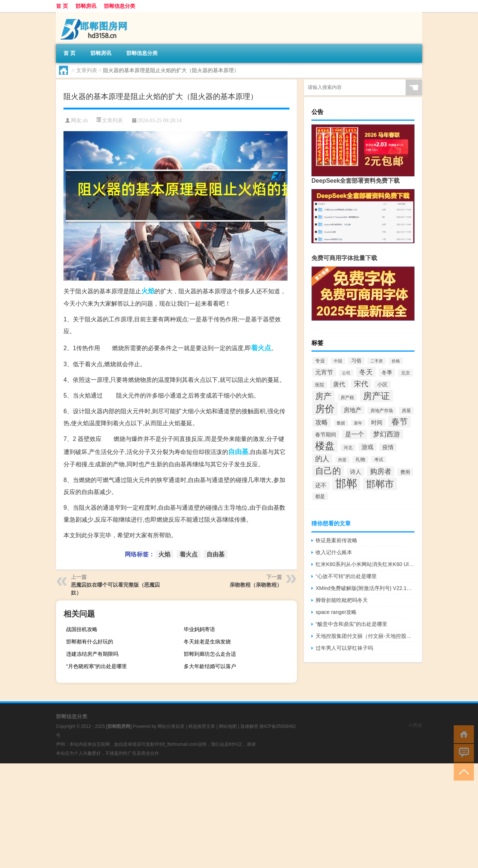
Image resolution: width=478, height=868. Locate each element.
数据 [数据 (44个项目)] (341, 423)
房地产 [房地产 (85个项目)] (353, 410)
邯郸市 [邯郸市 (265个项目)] (380, 484)
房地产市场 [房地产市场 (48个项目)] (382, 411)
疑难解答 (249, 726)
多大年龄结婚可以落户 (210, 666)
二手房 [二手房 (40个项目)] (377, 361)
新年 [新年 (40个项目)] (358, 423)
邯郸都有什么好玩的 (90, 642)
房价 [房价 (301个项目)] (325, 409)
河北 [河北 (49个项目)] (348, 448)
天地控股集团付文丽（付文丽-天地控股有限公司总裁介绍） (365, 636)
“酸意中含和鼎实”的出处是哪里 (351, 624)
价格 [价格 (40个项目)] (396, 361)
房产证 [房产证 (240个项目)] (376, 396)
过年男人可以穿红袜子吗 (344, 648)
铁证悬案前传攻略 (336, 540)
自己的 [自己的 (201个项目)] (328, 471)
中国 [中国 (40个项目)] (338, 361)
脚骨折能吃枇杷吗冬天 (342, 600)
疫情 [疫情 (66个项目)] (388, 447)
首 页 (62, 6)
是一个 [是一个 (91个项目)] (355, 434)
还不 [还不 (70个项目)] (321, 485)
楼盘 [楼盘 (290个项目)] (325, 446)
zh (85, 121)
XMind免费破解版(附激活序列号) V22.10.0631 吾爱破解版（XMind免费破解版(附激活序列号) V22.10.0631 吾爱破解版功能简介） (365, 588)
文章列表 (87, 70)
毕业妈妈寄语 (199, 629)
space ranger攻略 (336, 612)
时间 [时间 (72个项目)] (377, 422)
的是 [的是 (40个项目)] (342, 460)
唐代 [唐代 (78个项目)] (339, 384)
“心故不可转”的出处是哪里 (346, 576)
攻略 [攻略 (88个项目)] (322, 422)
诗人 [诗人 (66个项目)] (356, 472)
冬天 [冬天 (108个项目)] (366, 372)
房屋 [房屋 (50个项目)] (406, 411)
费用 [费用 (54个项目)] (405, 472)
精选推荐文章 (202, 726)
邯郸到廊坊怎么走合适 (210, 654)
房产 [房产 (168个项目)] (323, 396)
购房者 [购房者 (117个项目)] (381, 471)
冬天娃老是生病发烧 (207, 642)
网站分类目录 (171, 726)
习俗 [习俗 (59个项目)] (356, 361)
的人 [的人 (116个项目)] (322, 459)
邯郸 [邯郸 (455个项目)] (346, 483)
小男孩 (415, 725)
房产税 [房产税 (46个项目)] (347, 397)
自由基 (238, 452)
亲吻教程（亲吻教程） (256, 585)
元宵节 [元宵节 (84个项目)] (324, 372)
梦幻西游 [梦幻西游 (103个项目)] (387, 434)
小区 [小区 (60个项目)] (382, 384)
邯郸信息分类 (119, 6)
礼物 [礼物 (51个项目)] (360, 460)
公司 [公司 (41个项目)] (346, 373)
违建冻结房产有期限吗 (92, 654)
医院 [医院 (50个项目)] (320, 385)
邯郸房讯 (86, 6)
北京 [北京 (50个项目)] (406, 373)
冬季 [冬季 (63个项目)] (387, 373)
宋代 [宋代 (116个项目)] (361, 384)
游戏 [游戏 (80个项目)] (367, 447)
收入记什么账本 (334, 552)
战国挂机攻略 (82, 629)
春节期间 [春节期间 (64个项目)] (326, 435)
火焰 (148, 291)
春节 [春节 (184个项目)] (400, 422)
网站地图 (228, 726)
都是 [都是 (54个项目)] (320, 496)
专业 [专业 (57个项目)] (320, 361)
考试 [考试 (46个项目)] (379, 459)
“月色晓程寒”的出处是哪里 (97, 666)
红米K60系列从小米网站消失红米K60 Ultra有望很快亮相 (365, 564)
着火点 (261, 348)
